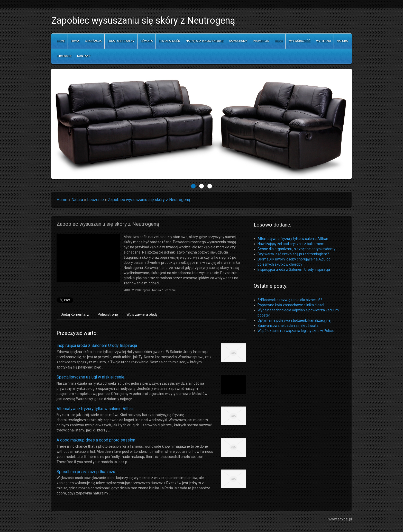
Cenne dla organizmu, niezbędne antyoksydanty (296, 249)
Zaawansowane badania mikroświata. (288, 326)
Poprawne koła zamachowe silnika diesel (291, 305)
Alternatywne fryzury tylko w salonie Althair (95, 409)
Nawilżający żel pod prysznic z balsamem (291, 244)
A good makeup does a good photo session (96, 440)
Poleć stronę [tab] (108, 314)
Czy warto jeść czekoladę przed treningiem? (293, 254)
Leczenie (95, 200)
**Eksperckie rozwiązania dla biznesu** (290, 300)
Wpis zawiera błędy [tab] (142, 314)
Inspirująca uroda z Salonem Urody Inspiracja (97, 345)
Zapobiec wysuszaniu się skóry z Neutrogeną (149, 200)
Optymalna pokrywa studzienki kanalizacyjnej (294, 320)
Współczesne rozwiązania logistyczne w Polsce (296, 331)
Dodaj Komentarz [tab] (75, 314)
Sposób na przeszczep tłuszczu (86, 472)
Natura (77, 200)
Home (62, 200)
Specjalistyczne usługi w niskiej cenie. (91, 377)
